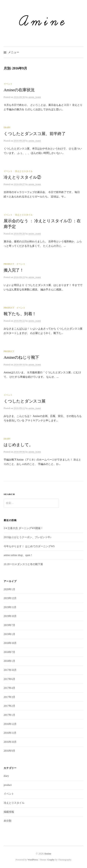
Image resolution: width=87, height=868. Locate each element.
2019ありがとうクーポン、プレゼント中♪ (28, 537)
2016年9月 (9, 751)
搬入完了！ (14, 270)
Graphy (51, 860)
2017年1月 (9, 715)
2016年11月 (10, 733)
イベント (8, 84)
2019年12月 (10, 598)
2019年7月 (9, 625)
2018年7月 (9, 652)
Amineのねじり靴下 (21, 357)
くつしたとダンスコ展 (25, 401)
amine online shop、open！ (18, 555)
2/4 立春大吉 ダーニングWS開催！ (23, 528)
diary (7, 127)
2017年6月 (9, 679)
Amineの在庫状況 (19, 90)
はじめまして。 (18, 445)
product (9, 264)
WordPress (33, 860)
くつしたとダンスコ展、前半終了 (35, 134)
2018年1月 (9, 661)
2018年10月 (10, 643)
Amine (48, 854)
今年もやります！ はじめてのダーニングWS (29, 546)
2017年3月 (9, 697)
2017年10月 (10, 670)
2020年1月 (9, 589)
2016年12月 (10, 724)
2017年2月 (9, 706)
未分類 (8, 821)
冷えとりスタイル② (22, 177)
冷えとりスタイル (24, 171)
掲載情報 (9, 812)
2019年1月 (9, 634)
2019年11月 (10, 607)
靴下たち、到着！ (20, 314)
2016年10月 (10, 742)
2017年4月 (9, 688)
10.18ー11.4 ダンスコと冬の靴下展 (23, 564)
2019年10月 (10, 616)
